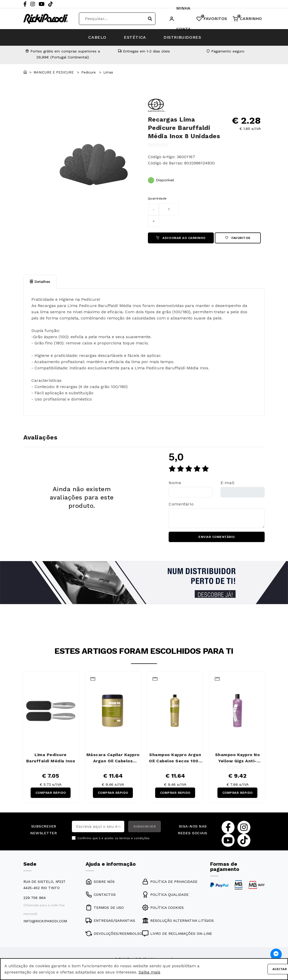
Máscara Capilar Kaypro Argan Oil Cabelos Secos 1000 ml (113, 758)
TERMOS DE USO (105, 908)
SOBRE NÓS (100, 882)
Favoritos (238, 238)
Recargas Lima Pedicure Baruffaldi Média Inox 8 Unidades (184, 128)
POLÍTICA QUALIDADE (165, 895)
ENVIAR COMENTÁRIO (217, 537)
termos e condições (134, 839)
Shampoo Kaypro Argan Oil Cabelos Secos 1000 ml (175, 758)
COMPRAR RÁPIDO (51, 793)
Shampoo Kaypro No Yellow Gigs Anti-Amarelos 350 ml (238, 758)
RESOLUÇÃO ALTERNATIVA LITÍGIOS (178, 921)
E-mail (228, 483)
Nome (175, 483)
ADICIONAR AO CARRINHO (181, 238)
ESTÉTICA (135, 37)
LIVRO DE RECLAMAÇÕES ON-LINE (177, 934)
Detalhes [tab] (40, 282)
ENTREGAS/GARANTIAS (110, 921)
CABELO (97, 37)
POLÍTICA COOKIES (163, 908)
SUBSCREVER (145, 827)
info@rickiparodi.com (45, 922)
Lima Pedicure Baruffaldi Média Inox (51, 758)
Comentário (181, 504)
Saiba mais (149, 972)
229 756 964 (35, 898)
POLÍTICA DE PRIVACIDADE (170, 882)
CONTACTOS (101, 895)
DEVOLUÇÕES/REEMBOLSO (114, 934)
